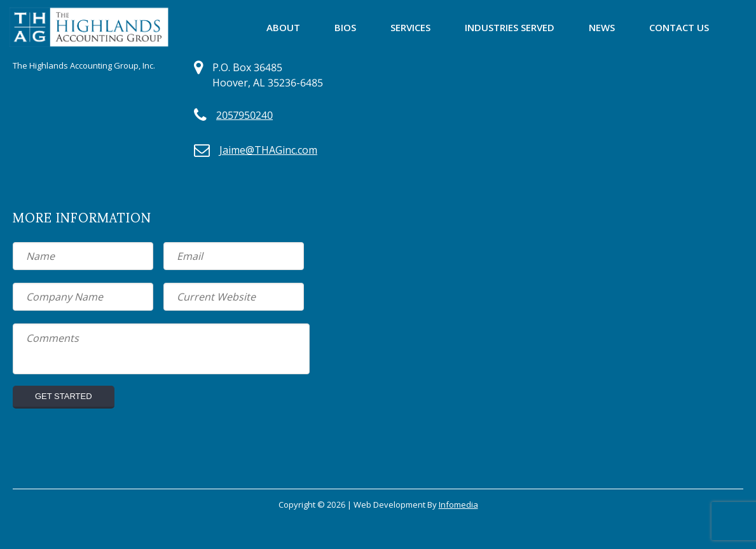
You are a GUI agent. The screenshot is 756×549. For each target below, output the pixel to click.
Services (410, 27)
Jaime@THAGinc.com (268, 150)
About (283, 27)
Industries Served (510, 27)
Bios (345, 27)
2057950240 (244, 115)
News (602, 27)
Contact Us (679, 27)
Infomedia (458, 505)
